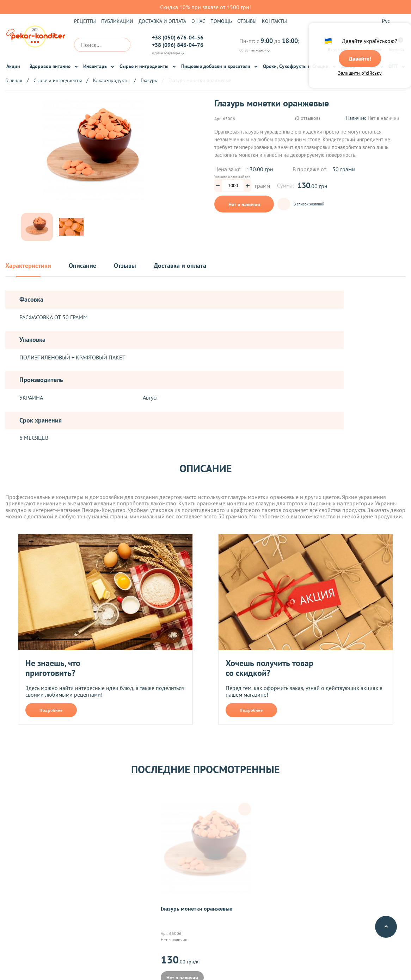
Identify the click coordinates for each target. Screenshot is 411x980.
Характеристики (28, 266)
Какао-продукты (111, 80)
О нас (198, 21)
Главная (14, 80)
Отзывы (247, 21)
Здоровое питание (50, 66)
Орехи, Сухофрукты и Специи (296, 66)
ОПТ (393, 66)
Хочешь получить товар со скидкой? (269, 668)
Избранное (372, 45)
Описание (82, 266)
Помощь (221, 21)
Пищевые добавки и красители (216, 66)
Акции (13, 66)
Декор (348, 66)
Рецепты (85, 21)
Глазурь (149, 80)
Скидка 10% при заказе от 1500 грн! (205, 7)
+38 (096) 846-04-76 (178, 45)
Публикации (117, 21)
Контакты (274, 21)
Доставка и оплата (162, 21)
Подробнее (51, 710)
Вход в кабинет (342, 45)
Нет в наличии (244, 204)
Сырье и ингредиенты (144, 66)
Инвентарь (95, 66)
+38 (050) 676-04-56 (178, 37)
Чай (372, 66)
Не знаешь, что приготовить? (53, 668)
